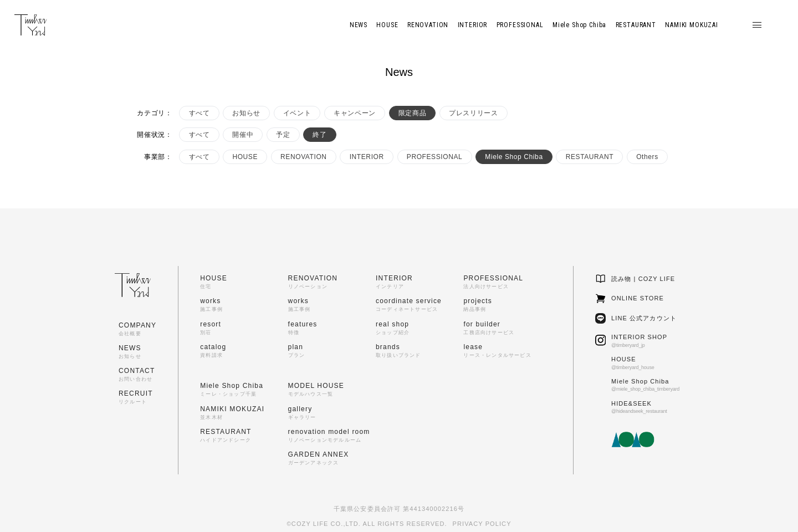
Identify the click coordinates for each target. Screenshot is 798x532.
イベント (297, 113)
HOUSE (245, 157)
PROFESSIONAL (435, 157)
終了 (319, 135)
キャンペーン (355, 113)
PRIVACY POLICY (482, 524)
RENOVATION (304, 157)
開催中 (243, 135)
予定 (283, 135)
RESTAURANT (590, 157)
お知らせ (246, 113)
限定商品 (412, 113)
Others (647, 157)
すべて (199, 113)
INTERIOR (367, 157)
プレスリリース (473, 113)
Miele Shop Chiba (514, 157)
